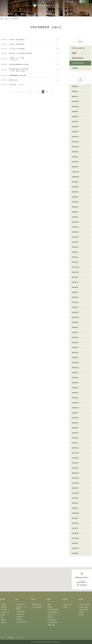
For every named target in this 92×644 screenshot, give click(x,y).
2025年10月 (75, 107)
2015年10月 (75, 483)
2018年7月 (75, 418)
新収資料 (50, 617)
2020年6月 (75, 337)
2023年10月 (75, 177)
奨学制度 (81, 612)
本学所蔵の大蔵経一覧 (54, 610)
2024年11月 (75, 142)
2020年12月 (75, 312)
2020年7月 (75, 332)
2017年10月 (75, 453)
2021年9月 (75, 277)
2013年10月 (75, 513)
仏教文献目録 (51, 620)
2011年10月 (75, 538)
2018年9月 (75, 413)
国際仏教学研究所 (78, 58)
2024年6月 (75, 152)
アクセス (66, 2)
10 (47, 92)
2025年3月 (75, 127)
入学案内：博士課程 (84, 604)
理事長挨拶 (4, 607)
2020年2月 (75, 358)
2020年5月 (75, 343)
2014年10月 (75, 493)
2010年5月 (75, 553)
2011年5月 (75, 543)
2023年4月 (75, 207)
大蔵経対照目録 (52, 622)
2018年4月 (75, 433)
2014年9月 (75, 498)
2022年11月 (75, 227)
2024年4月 (75, 162)
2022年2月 (75, 257)
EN (84, 1)
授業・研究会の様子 (22, 622)
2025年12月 (75, 102)
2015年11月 (75, 478)
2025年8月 (75, 112)
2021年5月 (75, 292)
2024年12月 (75, 137)
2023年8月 (75, 187)
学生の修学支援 (21, 612)
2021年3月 (75, 302)
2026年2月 (75, 92)
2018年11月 (75, 403)
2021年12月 (75, 267)
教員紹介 (3, 615)
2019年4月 (75, 388)
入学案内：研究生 (84, 607)
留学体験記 (20, 619)
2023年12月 (75, 172)
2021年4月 (75, 297)
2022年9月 (75, 237)
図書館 (54, 14)
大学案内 (8, 14)
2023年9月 (75, 182)
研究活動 (69, 14)
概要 (49, 604)
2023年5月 (75, 202)
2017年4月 (75, 468)
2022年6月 (75, 247)
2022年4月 (75, 252)
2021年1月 (75, 307)
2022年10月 (75, 232)
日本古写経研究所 (78, 63)
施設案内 (3, 620)
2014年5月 (75, 508)
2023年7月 (75, 192)
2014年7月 (75, 503)
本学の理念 (4, 610)
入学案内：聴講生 (84, 610)
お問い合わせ (74, 2)
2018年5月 (75, 428)
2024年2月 (75, 167)
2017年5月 (75, 463)
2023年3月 (75, 212)
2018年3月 (75, 438)
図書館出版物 (51, 625)
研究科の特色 (20, 604)
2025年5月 (75, 117)
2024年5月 (75, 157)
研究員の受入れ (67, 604)
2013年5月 (75, 518)
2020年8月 (75, 327)
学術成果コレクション (54, 615)
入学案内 (84, 14)
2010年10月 (75, 548)
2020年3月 (75, 353)
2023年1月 (75, 217)
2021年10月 (75, 272)
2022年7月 (75, 242)
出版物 (65, 607)
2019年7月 (75, 373)
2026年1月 (75, 97)
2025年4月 (75, 122)
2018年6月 (75, 423)
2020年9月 (75, 322)
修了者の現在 (20, 617)
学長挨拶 (3, 604)
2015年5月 (75, 488)
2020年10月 (75, 317)
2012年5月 (75, 533)
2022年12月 (75, 222)
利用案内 (50, 607)
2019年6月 (75, 378)
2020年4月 (75, 348)
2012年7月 (75, 528)
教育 (23, 14)
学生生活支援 (20, 614)
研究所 (38, 14)
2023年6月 (75, 197)
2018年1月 (75, 443)
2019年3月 (75, 393)
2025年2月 (75, 132)
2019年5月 (75, 383)
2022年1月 (75, 262)
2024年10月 (75, 147)
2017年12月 (75, 448)
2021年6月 (75, 287)
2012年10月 (75, 523)
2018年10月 (75, 408)
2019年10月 (75, 368)
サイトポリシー (20, 638)
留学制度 (81, 615)
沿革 (2, 617)
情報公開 (3, 622)
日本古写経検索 (52, 612)
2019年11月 (75, 363)
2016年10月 (75, 473)
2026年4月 (75, 86)
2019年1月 (75, 398)
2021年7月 (75, 282)
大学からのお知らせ (79, 48)
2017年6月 (75, 458)
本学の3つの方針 (5, 612)
